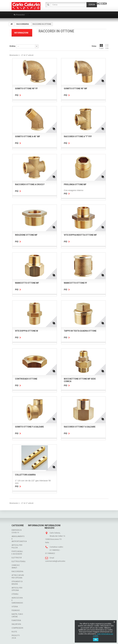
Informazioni (21, 33)
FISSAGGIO (16, 610)
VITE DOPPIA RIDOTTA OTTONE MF (80, 235)
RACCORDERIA (17, 571)
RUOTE (14, 632)
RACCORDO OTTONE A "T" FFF (78, 136)
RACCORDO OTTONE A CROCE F (30, 184)
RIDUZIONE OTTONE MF (26, 235)
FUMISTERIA (16, 620)
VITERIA (15, 607)
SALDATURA (16, 624)
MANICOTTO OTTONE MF (27, 283)
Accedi (102, 4)
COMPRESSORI (17, 628)
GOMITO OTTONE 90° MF (76, 89)
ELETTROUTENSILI (19, 561)
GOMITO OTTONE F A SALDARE (29, 427)
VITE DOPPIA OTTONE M (27, 331)
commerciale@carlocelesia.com (58, 561)
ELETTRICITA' (17, 558)
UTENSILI (15, 594)
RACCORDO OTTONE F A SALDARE (80, 427)
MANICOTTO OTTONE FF (75, 283)
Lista (107, 46)
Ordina (12, 46)
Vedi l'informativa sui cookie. (103, 635)
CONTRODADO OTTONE (26, 379)
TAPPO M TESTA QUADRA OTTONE (80, 331)
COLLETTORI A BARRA (25, 475)
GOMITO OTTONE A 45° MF (28, 136)
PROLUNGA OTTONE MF (75, 184)
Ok (96, 640)
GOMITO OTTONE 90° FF (26, 89)
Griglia (101, 46)
